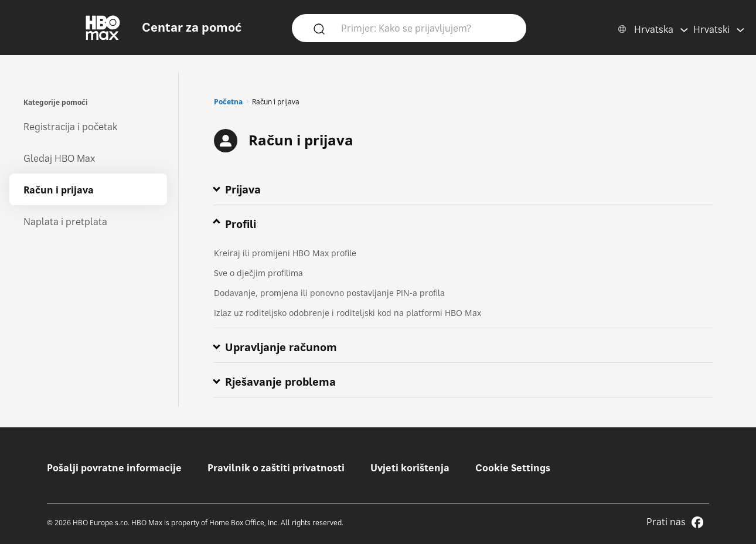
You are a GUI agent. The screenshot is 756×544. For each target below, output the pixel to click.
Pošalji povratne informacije (114, 468)
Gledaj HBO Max (59, 158)
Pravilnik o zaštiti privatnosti (276, 468)
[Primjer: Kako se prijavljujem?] (426, 28)
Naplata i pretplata (65, 222)
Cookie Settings (513, 468)
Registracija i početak (70, 127)
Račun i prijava (59, 190)
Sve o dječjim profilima (258, 273)
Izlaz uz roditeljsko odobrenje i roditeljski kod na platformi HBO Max (348, 313)
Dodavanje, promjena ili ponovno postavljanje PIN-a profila (329, 293)
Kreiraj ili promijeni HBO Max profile (285, 253)
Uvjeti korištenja (410, 468)
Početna (228, 102)
